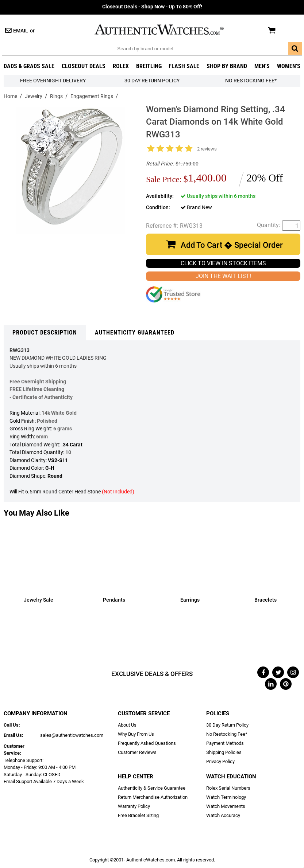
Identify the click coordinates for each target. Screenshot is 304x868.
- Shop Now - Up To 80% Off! (152, 7)
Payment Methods (225, 743)
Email (21, 31)
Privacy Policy (220, 761)
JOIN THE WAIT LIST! (223, 276)
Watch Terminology (226, 797)
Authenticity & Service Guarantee (152, 788)
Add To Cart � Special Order (232, 245)
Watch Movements (226, 806)
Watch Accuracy (223, 815)
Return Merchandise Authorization (153, 797)
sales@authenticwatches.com (72, 735)
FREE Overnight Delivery (53, 81)
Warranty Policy (134, 806)
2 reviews (207, 149)
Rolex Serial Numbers (228, 788)
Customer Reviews (137, 752)
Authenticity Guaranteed (135, 333)
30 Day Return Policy (227, 725)
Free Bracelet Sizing (138, 815)
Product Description (45, 333)
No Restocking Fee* (251, 81)
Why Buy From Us (136, 734)
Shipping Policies (224, 752)
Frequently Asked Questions (147, 743)
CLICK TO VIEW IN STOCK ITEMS (223, 263)
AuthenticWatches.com (167, 30)
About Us (127, 725)
